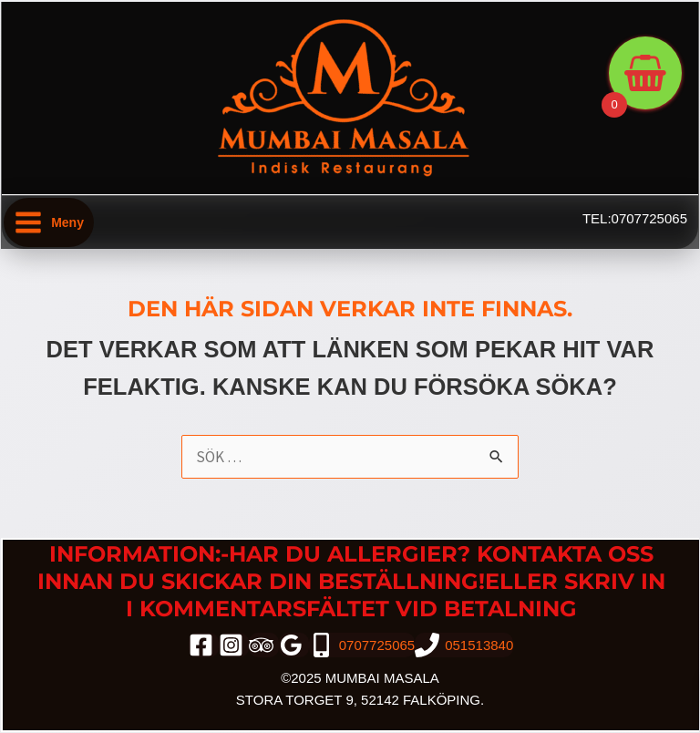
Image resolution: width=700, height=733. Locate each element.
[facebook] (204, 645)
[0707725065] (362, 645)
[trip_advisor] (264, 645)
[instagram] (234, 645)
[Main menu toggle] (49, 222)
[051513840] (464, 645)
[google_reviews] (294, 645)
